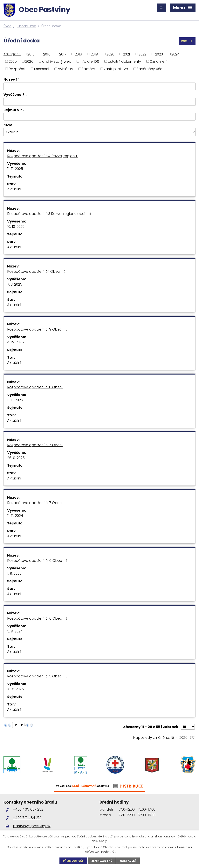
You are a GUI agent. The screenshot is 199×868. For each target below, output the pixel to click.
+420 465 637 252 (28, 809)
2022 (142, 54)
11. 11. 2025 (15, 169)
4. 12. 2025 (15, 342)
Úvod (7, 26)
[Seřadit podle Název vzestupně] (19, 78)
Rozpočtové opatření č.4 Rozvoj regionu (46, 156)
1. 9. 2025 (14, 573)
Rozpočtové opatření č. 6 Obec (38, 561)
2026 (29, 61)
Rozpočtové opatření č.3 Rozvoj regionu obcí (50, 214)
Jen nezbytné (102, 861)
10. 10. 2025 (16, 226)
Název (10, 79)
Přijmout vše (73, 861)
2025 (13, 61)
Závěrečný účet (150, 69)
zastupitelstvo (116, 69)
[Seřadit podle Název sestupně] (19, 80)
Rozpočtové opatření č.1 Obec (37, 271)
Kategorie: (12, 54)
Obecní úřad (26, 26)
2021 (127, 54)
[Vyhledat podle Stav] (99, 132)
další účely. (99, 841)
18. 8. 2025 (15, 689)
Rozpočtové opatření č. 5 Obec (38, 676)
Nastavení (128, 861)
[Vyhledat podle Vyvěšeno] (99, 102)
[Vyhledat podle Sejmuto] (99, 117)
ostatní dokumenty (124, 61)
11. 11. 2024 (15, 516)
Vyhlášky (65, 69)
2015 (31, 54)
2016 (47, 54)
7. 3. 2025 (15, 284)
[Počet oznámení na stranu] (188, 727)
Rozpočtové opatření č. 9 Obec (38, 329)
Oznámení (159, 61)
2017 (63, 54)
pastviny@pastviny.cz (32, 826)
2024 (175, 54)
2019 (94, 54)
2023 (159, 54)
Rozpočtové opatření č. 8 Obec (38, 387)
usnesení (42, 69)
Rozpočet (17, 69)
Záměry (88, 69)
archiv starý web (57, 61)
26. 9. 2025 (16, 458)
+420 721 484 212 (27, 818)
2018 (78, 54)
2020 (110, 54)
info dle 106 (89, 61)
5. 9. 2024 (15, 631)
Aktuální (14, 189)
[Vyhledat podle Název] (99, 86)
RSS (187, 41)
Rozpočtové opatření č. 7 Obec (38, 445)
